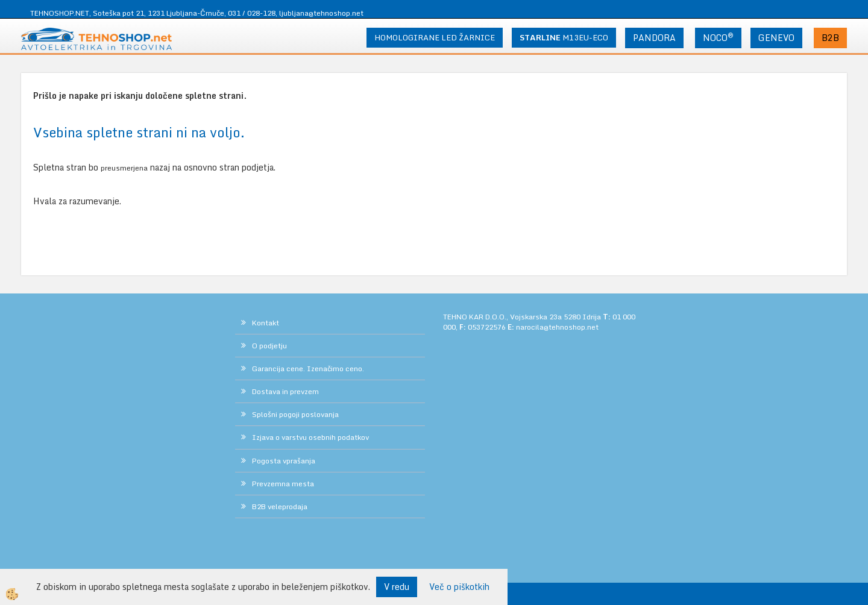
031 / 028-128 (252, 13)
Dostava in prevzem (285, 391)
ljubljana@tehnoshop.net (321, 13)
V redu (397, 587)
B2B (830, 38)
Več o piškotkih (459, 587)
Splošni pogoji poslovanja (295, 414)
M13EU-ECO (564, 37)
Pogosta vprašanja (284, 461)
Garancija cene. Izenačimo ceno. (308, 368)
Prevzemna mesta (283, 484)
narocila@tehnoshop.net (557, 327)
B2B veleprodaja (280, 506)
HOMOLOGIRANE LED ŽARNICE (435, 37)
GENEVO (776, 38)
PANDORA (654, 38)
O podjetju (269, 346)
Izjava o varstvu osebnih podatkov (310, 437)
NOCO (718, 37)
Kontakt (266, 323)
